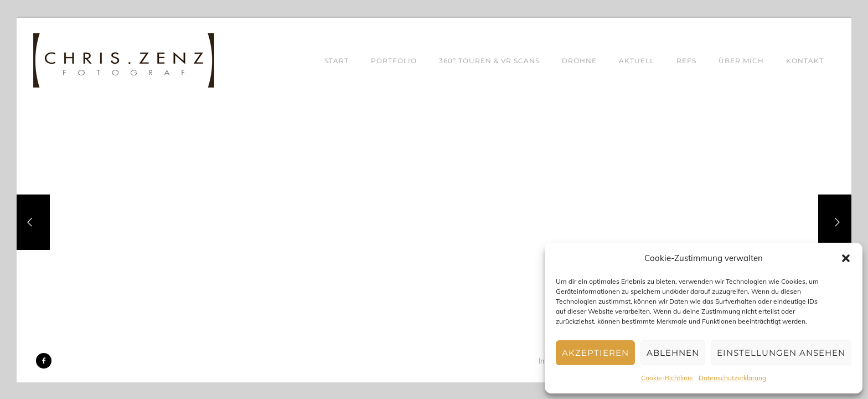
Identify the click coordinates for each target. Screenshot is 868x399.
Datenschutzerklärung (732, 378)
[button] (846, 258)
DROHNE (579, 61)
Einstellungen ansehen (781, 353)
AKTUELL (637, 61)
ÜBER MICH (741, 61)
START (337, 61)
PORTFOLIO (394, 61)
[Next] (835, 222)
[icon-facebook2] (44, 361)
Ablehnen (673, 353)
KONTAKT (805, 61)
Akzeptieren (595, 353)
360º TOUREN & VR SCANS (489, 61)
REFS (686, 61)
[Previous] (33, 222)
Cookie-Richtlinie (667, 378)
